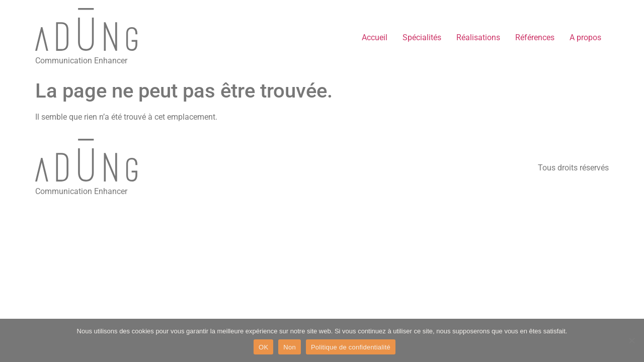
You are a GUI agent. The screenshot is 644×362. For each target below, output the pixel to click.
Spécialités (422, 37)
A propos (585, 37)
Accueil (375, 37)
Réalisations (478, 37)
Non (290, 347)
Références (535, 37)
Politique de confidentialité (351, 347)
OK (263, 347)
